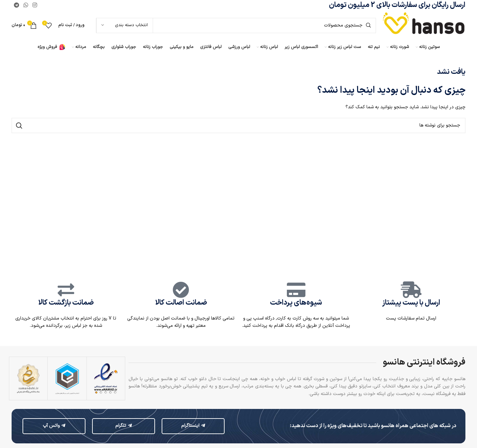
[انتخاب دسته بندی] (125, 25)
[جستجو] (236, 25)
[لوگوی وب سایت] (424, 25)
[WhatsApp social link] (26, 5)
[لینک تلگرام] (16, 5)
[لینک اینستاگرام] (35, 5)
